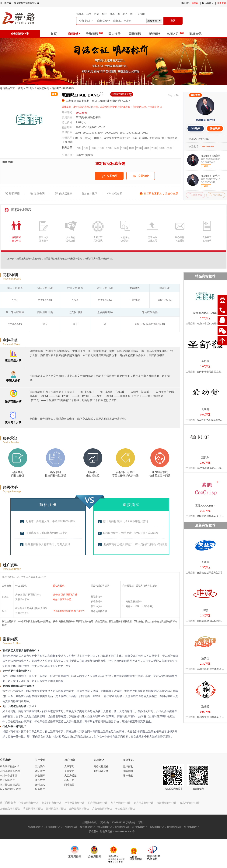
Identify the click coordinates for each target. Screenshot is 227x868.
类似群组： (68, 132)
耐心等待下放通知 (180, 239)
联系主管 (196, 195)
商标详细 (10, 275)
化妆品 (80, 14)
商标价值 (10, 340)
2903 (93, 133)
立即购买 (109, 176)
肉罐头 (98, 138)
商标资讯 (195, 34)
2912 (145, 133)
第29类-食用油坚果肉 (37, 88)
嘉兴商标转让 (157, 827)
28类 (147, 148)
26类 (139, 148)
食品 (112, 14)
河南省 (80, 155)
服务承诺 (10, 438)
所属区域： (68, 155)
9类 (94, 148)
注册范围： (68, 138)
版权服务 (155, 34)
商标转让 (74, 34)
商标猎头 (186, 3)
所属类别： (68, 117)
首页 (54, 34)
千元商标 (94, 33)
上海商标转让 (53, 827)
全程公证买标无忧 (98, 239)
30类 (162, 148)
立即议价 (141, 176)
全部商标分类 (20, 34)
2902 (86, 133)
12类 (109, 148)
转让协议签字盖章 (44, 239)
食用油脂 (155, 138)
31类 (169, 148)
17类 (124, 148)
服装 (104, 14)
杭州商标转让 (122, 827)
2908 (130, 133)
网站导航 (208, 3)
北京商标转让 (36, 827)
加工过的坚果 (169, 138)
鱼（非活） (86, 138)
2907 (122, 133)
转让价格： (68, 122)
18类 (131, 148)
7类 (79, 148)
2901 (78, 133)
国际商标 (135, 34)
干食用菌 (67, 142)
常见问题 (10, 639)
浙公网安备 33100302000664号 (117, 831)
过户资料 (10, 565)
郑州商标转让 (174, 827)
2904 (100, 133)
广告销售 (140, 14)
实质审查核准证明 (207, 239)
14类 (116, 148)
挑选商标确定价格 (16, 239)
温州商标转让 (139, 827)
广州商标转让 (70, 827)
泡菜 (134, 138)
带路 (26, 3)
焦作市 (89, 155)
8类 (86, 148)
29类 (154, 148)
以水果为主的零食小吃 (117, 138)
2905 (108, 133)
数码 (97, 14)
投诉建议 (216, 195)
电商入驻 (175, 33)
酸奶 (145, 138)
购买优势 (10, 487)
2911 (137, 133)
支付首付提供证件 (71, 239)
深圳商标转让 (88, 827)
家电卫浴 (122, 14)
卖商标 (195, 3)
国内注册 (114, 34)
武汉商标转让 (105, 827)
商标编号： (68, 112)
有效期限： (68, 127)
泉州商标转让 (191, 827)
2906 (115, 133)
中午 (7, 3)
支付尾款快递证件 (125, 239)
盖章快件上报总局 (152, 239)
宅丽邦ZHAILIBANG (63, 88)
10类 (101, 148)
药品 (89, 14)
